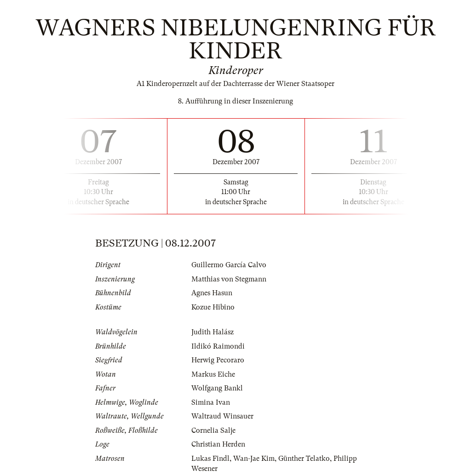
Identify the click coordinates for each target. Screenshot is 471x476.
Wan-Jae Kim (254, 459)
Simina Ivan (211, 402)
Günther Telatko (304, 459)
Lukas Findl (210, 459)
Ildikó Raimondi (218, 346)
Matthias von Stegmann (229, 279)
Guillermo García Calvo (229, 265)
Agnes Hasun (212, 293)
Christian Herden (218, 444)
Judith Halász (213, 332)
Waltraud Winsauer (222, 416)
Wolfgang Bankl (217, 388)
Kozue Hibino (213, 307)
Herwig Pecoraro (218, 360)
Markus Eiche (213, 374)
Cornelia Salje (213, 430)
